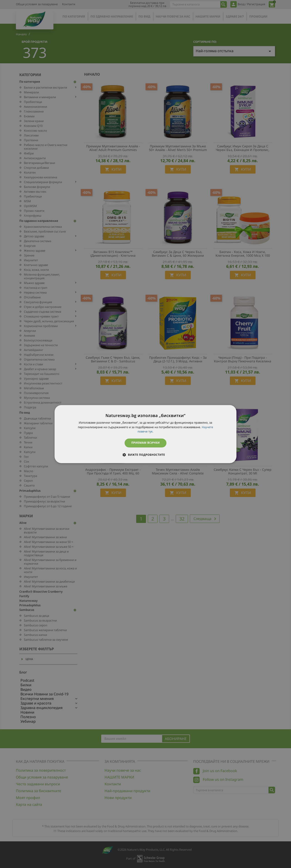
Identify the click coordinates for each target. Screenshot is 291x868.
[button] (145, 455)
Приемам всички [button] (146, 443)
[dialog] (145, 434)
